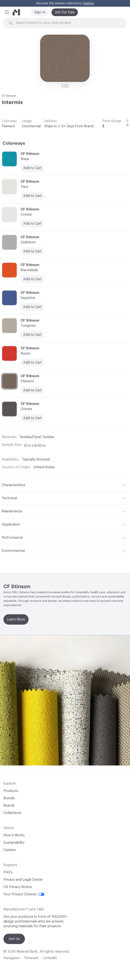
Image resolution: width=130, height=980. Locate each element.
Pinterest (31, 958)
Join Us (14, 939)
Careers (10, 850)
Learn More (16, 619)
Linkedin (50, 958)
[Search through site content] (67, 23)
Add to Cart (32, 335)
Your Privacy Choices (24, 894)
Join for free (65, 12)
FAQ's (8, 872)
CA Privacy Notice (18, 887)
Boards (9, 806)
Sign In (40, 12)
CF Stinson (9, 96)
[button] (7, 12)
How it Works (14, 835)
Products (11, 791)
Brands (9, 798)
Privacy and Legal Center (23, 880)
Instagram (11, 958)
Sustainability (14, 843)
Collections (12, 813)
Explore (89, 3)
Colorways (14, 143)
